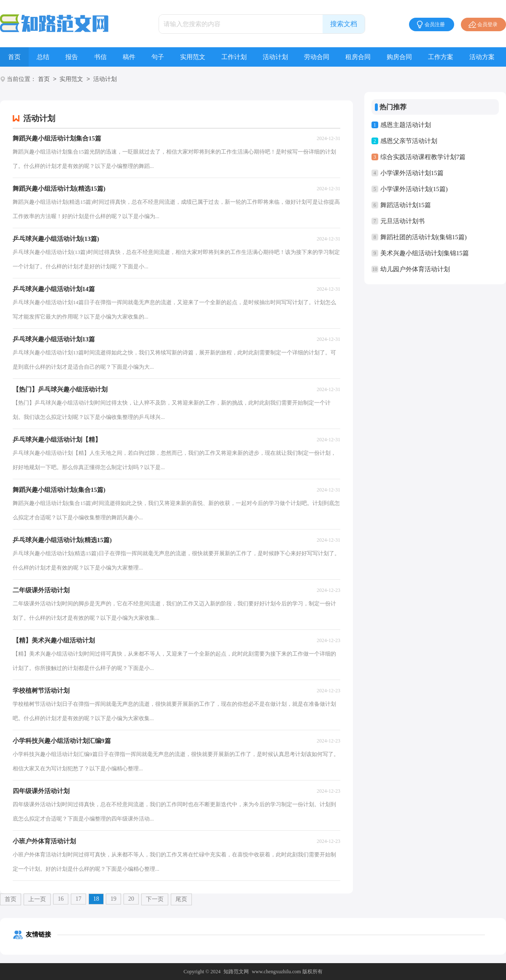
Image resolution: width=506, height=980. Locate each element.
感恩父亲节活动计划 (409, 141)
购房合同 (399, 57)
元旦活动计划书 (402, 221)
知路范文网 (236, 972)
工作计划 (234, 57)
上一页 (37, 899)
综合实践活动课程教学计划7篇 (423, 157)
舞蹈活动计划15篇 (406, 205)
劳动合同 (317, 57)
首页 (14, 57)
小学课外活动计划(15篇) (414, 189)
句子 (158, 57)
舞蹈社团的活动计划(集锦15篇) (424, 237)
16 (61, 899)
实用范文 (193, 57)
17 (78, 899)
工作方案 (441, 57)
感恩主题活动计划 (406, 125)
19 (113, 899)
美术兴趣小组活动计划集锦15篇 (425, 253)
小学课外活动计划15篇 (412, 173)
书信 (100, 57)
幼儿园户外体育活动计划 (415, 269)
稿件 (129, 57)
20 (131, 899)
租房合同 (358, 57)
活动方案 (482, 57)
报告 (72, 57)
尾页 (181, 899)
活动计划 (275, 57)
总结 (43, 57)
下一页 (155, 899)
